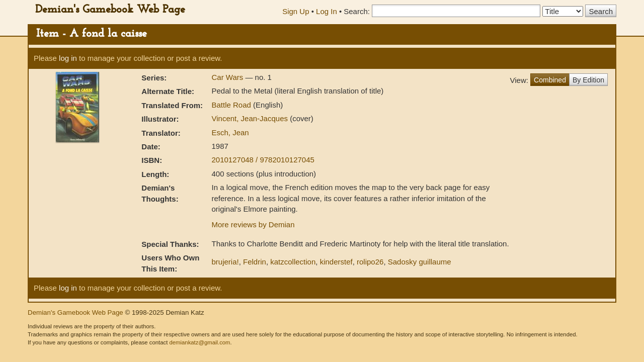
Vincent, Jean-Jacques (251, 118)
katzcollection (293, 262)
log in (68, 58)
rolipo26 (370, 262)
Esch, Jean (230, 132)
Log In (327, 11)
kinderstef (336, 262)
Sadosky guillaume (420, 262)
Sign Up (296, 11)
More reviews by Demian (253, 224)
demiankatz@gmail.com (199, 342)
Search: (357, 11)
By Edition (588, 80)
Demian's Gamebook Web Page (110, 10)
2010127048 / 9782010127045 (263, 160)
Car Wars (228, 77)
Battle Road (232, 105)
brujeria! (225, 262)
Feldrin (255, 262)
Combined (550, 80)
